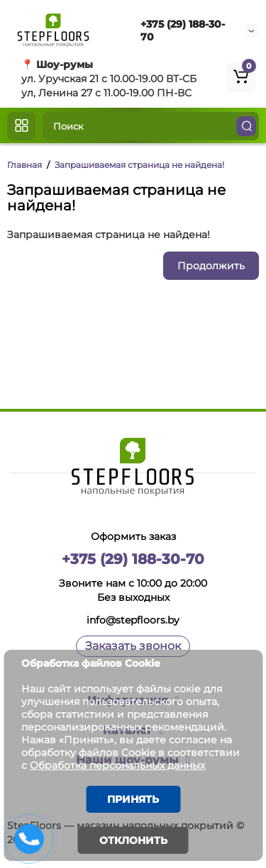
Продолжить (211, 266)
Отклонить (133, 840)
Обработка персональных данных (117, 765)
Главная (24, 165)
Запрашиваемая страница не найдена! (139, 165)
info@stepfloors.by (133, 620)
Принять (133, 799)
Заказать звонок (133, 646)
